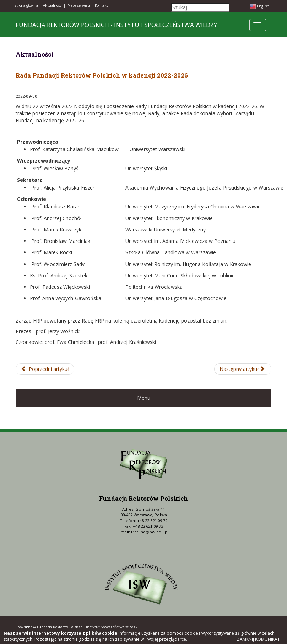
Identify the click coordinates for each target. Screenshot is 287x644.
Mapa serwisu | (80, 5)
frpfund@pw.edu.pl (150, 532)
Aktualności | (54, 5)
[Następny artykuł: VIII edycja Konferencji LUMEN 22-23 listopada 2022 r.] (243, 369)
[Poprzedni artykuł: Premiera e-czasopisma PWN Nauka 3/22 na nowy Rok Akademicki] (45, 369)
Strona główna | (28, 5)
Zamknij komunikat (258, 639)
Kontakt (101, 5)
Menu (144, 398)
